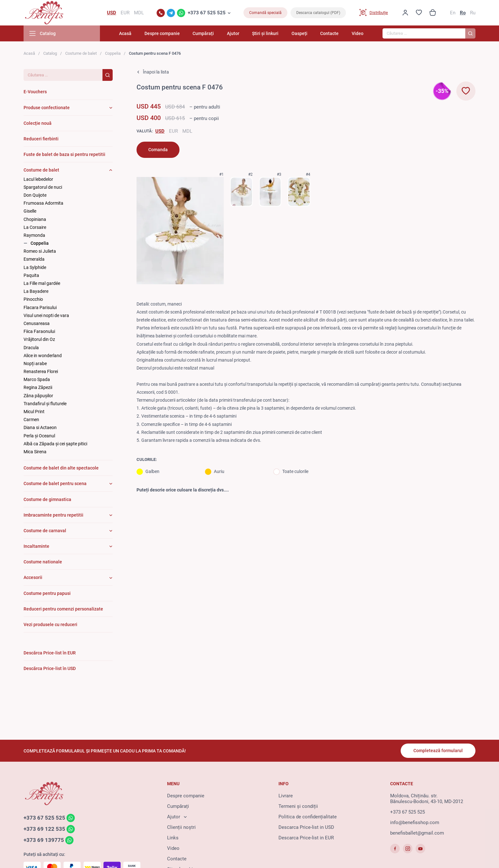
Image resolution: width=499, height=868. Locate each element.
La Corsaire (35, 227)
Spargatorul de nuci (43, 187)
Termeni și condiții (298, 806)
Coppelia (113, 53)
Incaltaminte (36, 546)
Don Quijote (35, 195)
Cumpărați (203, 33)
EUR (173, 131)
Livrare (286, 796)
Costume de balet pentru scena (55, 483)
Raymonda (34, 235)
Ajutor (233, 33)
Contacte (329, 33)
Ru (473, 13)
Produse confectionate (47, 108)
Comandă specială (265, 13)
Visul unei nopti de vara (46, 315)
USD (160, 131)
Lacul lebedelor (38, 179)
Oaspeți (299, 33)
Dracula (31, 348)
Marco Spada (37, 379)
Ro (463, 13)
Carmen (31, 420)
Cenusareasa (37, 323)
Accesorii (33, 577)
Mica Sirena (35, 452)
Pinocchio (33, 299)
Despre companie (162, 33)
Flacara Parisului (40, 307)
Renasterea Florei (41, 371)
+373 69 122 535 (44, 829)
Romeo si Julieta (40, 251)
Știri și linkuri (265, 33)
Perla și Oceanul (39, 436)
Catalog (50, 53)
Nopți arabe (35, 363)
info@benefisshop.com (415, 822)
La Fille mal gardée (42, 283)
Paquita (31, 275)
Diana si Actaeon (40, 427)
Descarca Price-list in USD (306, 827)
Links (173, 838)
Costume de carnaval (45, 531)
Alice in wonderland (43, 356)
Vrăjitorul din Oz (39, 339)
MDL (187, 131)
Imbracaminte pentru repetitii (53, 515)
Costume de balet (81, 53)
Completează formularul (438, 751)
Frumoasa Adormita (43, 203)
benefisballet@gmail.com (417, 833)
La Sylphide (35, 267)
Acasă (125, 33)
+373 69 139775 (44, 840)
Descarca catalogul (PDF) (318, 13)
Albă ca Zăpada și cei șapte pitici (55, 444)
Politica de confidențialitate (308, 817)
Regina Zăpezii (38, 387)
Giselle (30, 211)
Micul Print (34, 412)
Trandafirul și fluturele (45, 404)
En (453, 13)
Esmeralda (34, 259)
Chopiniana (35, 219)
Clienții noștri (181, 827)
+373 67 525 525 (207, 13)
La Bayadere (36, 291)
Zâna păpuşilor (38, 396)
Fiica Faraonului (39, 331)
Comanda (158, 150)
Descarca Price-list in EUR (306, 838)
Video (358, 33)
